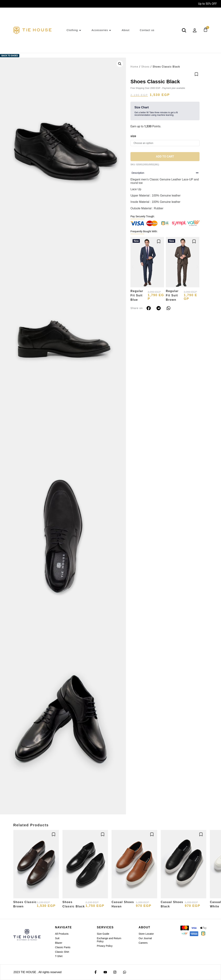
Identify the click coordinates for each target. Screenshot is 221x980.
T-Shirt (59, 956)
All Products (62, 934)
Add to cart (165, 157)
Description (138, 173)
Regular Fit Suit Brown (172, 295)
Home (134, 67)
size (133, 136)
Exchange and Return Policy (109, 940)
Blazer (59, 943)
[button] (120, 64)
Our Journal (145, 938)
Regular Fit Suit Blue (137, 295)
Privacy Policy (105, 946)
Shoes (145, 67)
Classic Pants (63, 947)
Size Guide (103, 934)
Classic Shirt (62, 952)
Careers (143, 943)
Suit (57, 938)
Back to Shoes (10, 56)
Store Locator (146, 934)
